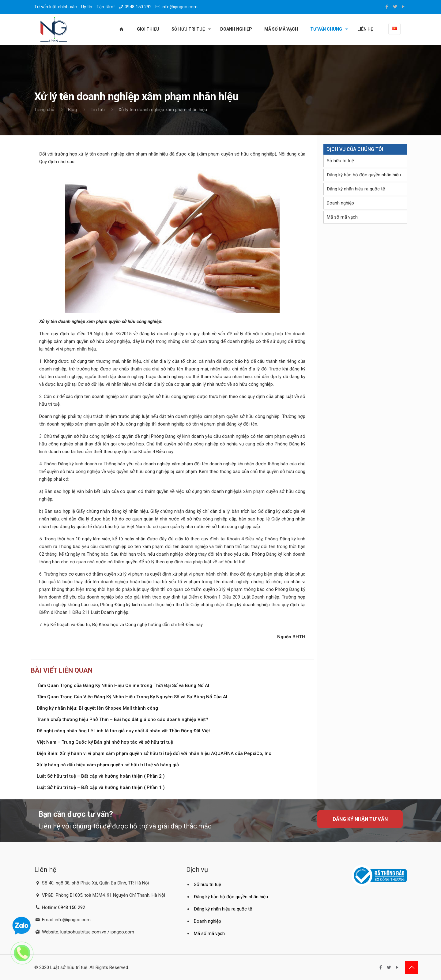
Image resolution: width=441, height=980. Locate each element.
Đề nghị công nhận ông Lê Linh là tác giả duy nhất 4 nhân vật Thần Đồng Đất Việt (123, 731)
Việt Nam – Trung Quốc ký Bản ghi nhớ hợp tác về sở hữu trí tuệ (105, 742)
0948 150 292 (138, 7)
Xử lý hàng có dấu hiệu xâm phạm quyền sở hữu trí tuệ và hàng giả (108, 765)
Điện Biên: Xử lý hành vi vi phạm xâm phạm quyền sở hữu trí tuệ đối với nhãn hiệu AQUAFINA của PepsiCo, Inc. (155, 753)
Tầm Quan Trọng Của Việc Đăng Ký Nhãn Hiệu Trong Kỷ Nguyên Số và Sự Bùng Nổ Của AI (132, 697)
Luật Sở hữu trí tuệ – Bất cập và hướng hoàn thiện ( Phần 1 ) (101, 787)
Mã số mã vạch (342, 217)
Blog (72, 110)
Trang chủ (44, 110)
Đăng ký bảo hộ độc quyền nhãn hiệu (364, 175)
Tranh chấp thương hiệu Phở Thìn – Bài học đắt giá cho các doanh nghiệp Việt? (123, 719)
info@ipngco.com (180, 7)
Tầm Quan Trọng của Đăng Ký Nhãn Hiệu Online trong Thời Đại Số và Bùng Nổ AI (123, 685)
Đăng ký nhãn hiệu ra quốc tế (356, 189)
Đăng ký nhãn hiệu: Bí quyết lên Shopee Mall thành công (97, 708)
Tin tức (98, 110)
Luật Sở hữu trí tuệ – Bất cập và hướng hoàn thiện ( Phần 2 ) (101, 776)
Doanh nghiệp (340, 203)
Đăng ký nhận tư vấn (360, 819)
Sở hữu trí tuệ (340, 161)
